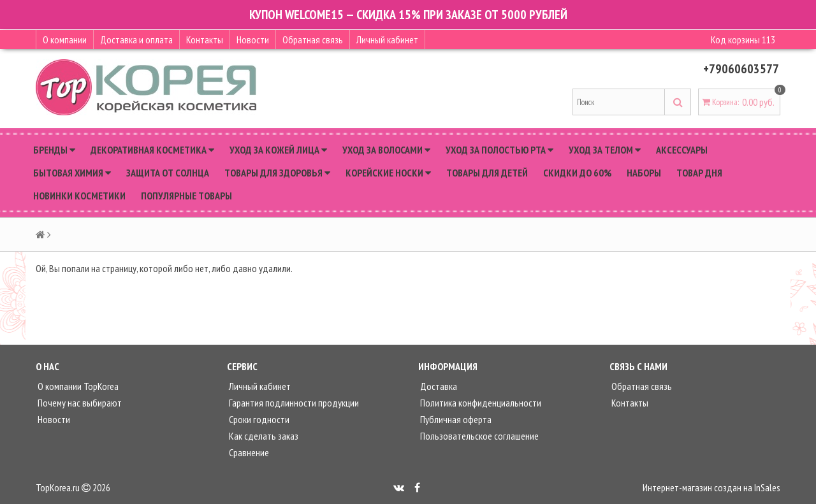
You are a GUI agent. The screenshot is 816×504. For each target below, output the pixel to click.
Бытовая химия (72, 173)
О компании (65, 40)
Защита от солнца (168, 173)
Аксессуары (682, 150)
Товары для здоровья (277, 173)
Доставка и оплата (136, 40)
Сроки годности (258, 419)
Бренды (54, 150)
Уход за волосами (386, 150)
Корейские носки (388, 173)
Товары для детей (487, 173)
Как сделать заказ (263, 436)
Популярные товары (186, 196)
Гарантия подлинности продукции (293, 403)
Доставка (438, 386)
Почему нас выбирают (79, 403)
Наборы (644, 173)
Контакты (205, 40)
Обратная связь (313, 40)
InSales (767, 487)
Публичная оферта (455, 419)
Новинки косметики (79, 196)
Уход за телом (605, 150)
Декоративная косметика (152, 150)
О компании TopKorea (77, 386)
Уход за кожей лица (278, 150)
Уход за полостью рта (499, 150)
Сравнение (248, 452)
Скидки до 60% (577, 173)
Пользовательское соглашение (478, 436)
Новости (253, 40)
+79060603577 (741, 69)
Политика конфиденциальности (480, 403)
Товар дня (699, 173)
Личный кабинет (387, 40)
